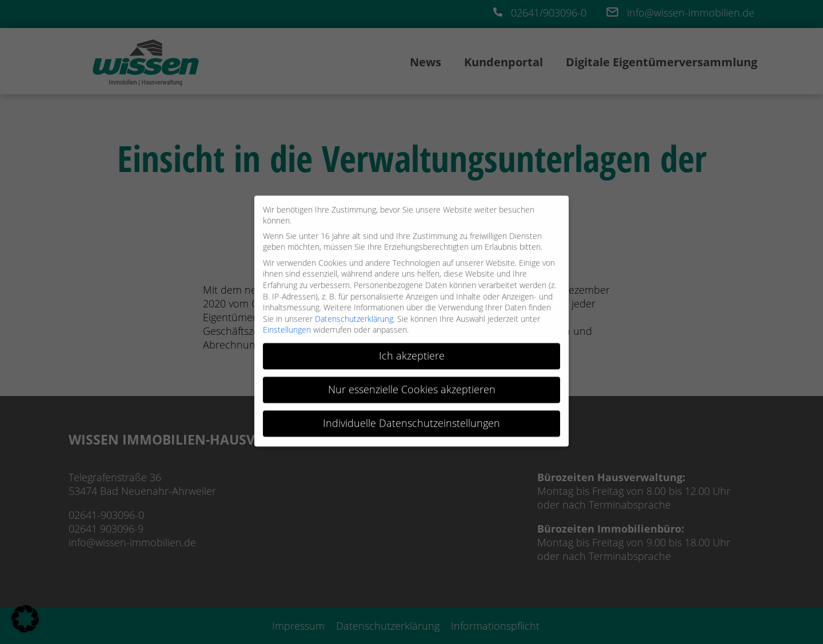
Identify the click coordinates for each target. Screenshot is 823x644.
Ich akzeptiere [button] (412, 352)
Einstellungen (287, 326)
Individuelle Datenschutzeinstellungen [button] (411, 419)
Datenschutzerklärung (354, 315)
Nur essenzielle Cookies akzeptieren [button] (412, 385)
